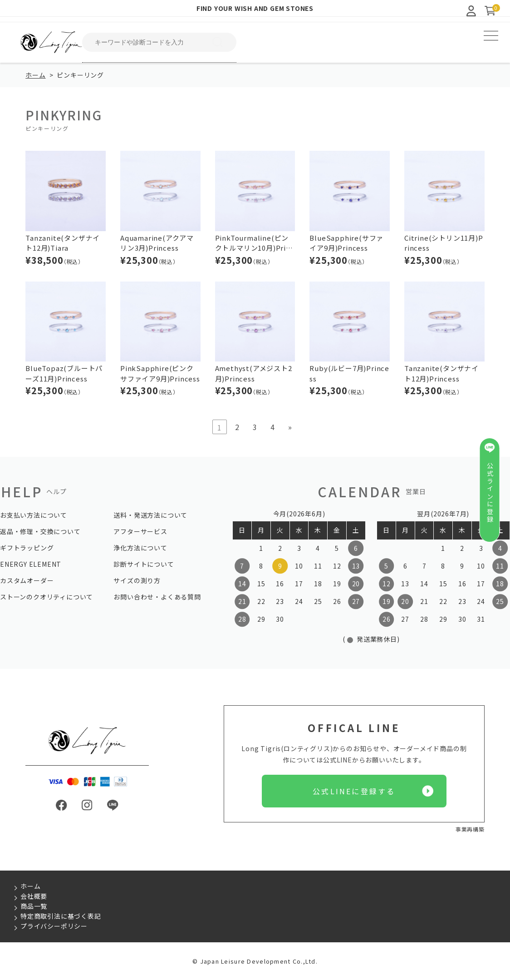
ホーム (35, 75)
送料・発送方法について (150, 515)
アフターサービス (140, 531)
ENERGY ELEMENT (31, 564)
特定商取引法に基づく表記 (61, 916)
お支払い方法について (34, 515)
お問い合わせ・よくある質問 (157, 597)
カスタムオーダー (27, 580)
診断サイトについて (144, 564)
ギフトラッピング (27, 548)
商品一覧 (34, 906)
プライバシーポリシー (54, 926)
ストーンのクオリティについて (47, 597)
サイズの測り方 (137, 580)
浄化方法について (140, 548)
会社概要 (34, 896)
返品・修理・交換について (40, 531)
